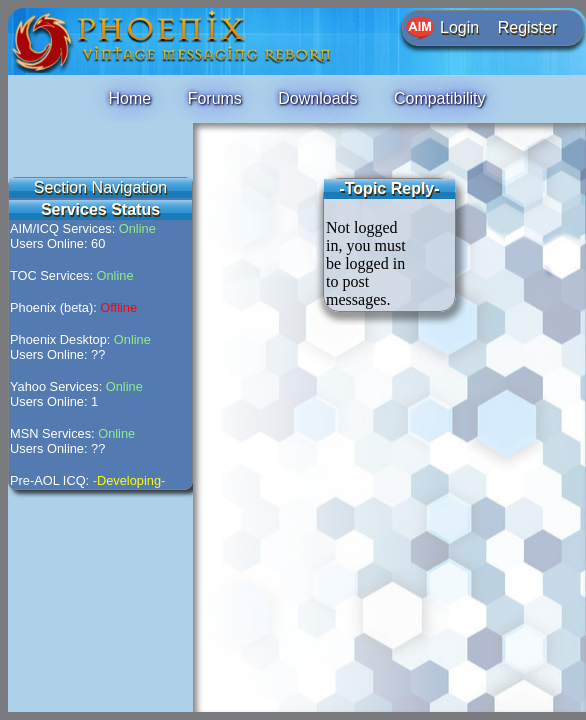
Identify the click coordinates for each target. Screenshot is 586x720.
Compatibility (440, 98)
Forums (215, 98)
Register (528, 27)
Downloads (317, 98)
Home (129, 98)
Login (459, 27)
